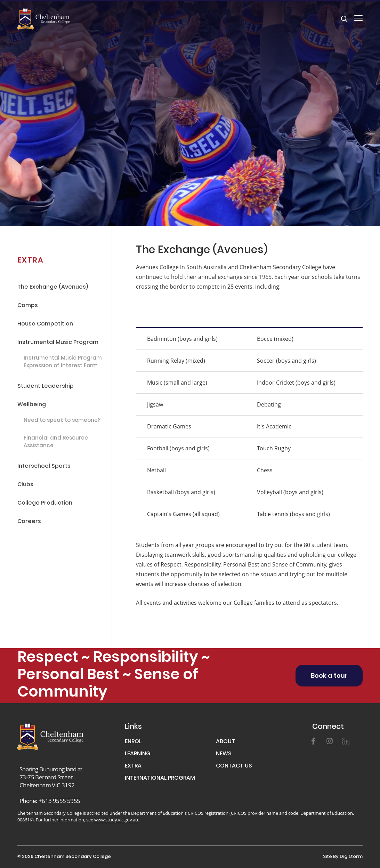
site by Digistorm (343, 857)
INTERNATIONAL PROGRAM (160, 778)
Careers (29, 522)
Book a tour (329, 676)
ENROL (133, 742)
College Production (45, 503)
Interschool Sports (44, 467)
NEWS (224, 754)
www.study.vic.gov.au (116, 820)
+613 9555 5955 (59, 801)
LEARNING (138, 754)
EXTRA (133, 766)
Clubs (25, 485)
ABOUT (225, 742)
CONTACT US (234, 766)
